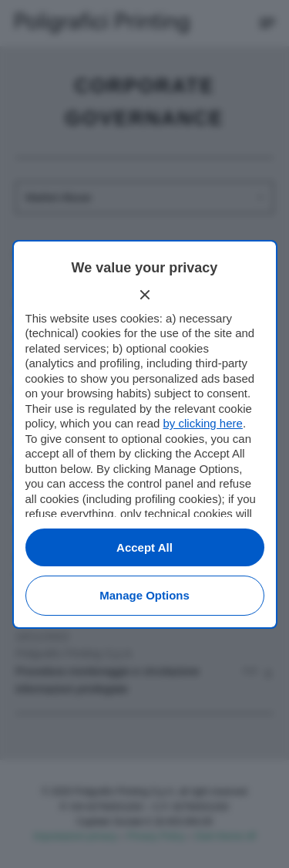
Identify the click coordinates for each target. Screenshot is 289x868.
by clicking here (202, 423)
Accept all (144, 547)
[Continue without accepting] (145, 295)
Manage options (144, 595)
